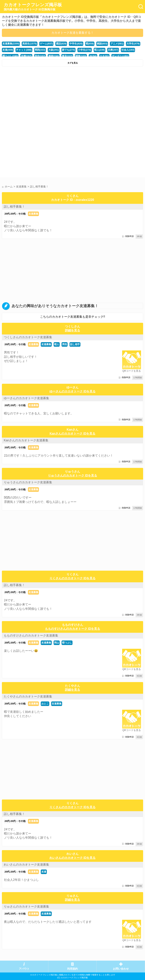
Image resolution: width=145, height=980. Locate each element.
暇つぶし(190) (10, 56)
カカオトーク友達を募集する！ (72, 33)
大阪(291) (54, 50)
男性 (65, 344)
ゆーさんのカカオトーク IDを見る (72, 391)
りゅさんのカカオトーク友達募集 (26, 907)
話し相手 (75, 344)
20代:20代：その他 (15, 214)
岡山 (57, 643)
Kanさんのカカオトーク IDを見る (73, 434)
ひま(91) (104, 56)
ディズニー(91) (120, 56)
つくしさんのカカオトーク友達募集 (28, 337)
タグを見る (73, 63)
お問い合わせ (121, 969)
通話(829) (61, 44)
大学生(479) (133, 44)
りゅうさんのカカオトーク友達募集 (28, 482)
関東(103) (81, 56)
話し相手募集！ (14, 207)
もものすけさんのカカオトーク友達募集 (31, 635)
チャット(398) (24, 50)
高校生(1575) (29, 44)
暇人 (57, 344)
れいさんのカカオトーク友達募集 (26, 865)
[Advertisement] (72, 97)
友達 (44, 872)
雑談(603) (102, 44)
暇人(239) (99, 50)
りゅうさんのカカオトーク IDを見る (72, 476)
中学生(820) (76, 44)
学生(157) (40, 56)
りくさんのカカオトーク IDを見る (72, 578)
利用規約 (72, 969)
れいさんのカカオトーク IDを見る (72, 858)
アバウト (24, 969)
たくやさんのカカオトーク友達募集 (28, 696)
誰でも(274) (68, 50)
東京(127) (67, 56)
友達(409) (8, 50)
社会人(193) (128, 50)
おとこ (45, 704)
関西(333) (40, 50)
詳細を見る (72, 330)
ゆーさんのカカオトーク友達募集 (26, 398)
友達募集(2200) (11, 44)
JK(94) (93, 56)
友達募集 (33, 214)
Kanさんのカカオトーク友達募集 (26, 440)
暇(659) (90, 44)
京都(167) (26, 56)
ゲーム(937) (46, 44)
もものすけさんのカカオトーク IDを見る (72, 629)
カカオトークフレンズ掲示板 (33, 7)
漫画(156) (54, 56)
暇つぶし (67, 643)
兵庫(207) (113, 50)
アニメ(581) (117, 44)
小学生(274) (84, 50)
